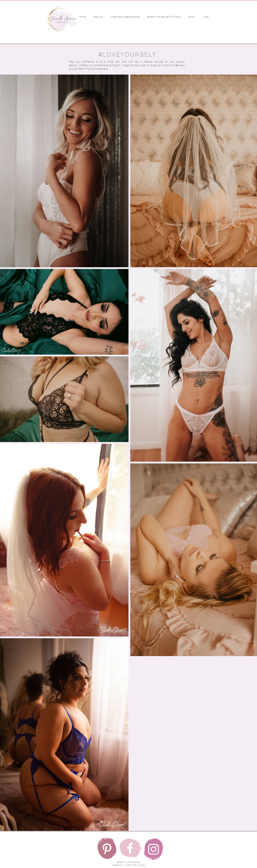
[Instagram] (153, 849)
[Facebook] (130, 848)
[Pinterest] (107, 849)
